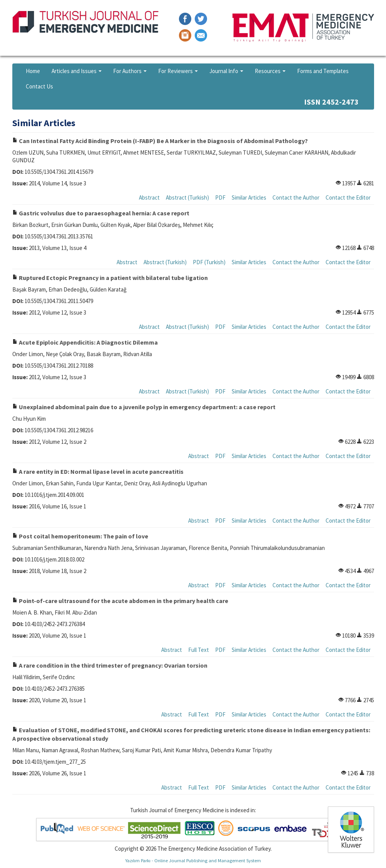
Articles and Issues (77, 71)
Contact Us (39, 86)
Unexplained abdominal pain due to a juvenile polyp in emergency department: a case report (144, 407)
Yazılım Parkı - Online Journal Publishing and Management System (193, 860)
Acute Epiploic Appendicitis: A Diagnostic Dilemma (85, 342)
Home (33, 71)
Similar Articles (249, 197)
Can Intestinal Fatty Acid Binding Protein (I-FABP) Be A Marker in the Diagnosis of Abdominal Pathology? (160, 141)
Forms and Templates (323, 71)
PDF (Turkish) (209, 262)
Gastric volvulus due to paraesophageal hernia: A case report (101, 213)
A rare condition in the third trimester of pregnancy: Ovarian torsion (110, 665)
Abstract (149, 197)
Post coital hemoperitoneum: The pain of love (80, 536)
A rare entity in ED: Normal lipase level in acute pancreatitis (98, 471)
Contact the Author (296, 197)
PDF (220, 197)
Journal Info (226, 71)
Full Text (199, 650)
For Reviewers (178, 71)
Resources (270, 71)
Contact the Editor (348, 197)
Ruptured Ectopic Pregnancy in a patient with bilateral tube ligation (110, 278)
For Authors (130, 71)
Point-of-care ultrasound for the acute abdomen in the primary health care (120, 601)
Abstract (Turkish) (187, 197)
